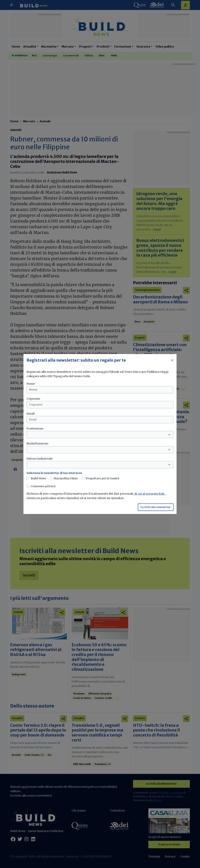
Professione (35, 429)
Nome (31, 384)
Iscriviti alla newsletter (156, 507)
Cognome (33, 399)
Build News (38, 478)
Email (31, 414)
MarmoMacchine (66, 478)
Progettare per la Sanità (102, 478)
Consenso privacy (43, 486)
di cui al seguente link (150, 494)
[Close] (172, 360)
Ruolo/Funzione (37, 443)
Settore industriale (40, 459)
